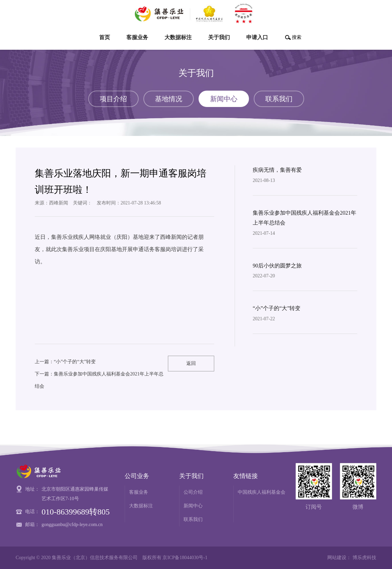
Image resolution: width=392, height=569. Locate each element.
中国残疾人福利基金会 (262, 492)
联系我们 (193, 519)
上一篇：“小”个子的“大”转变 (65, 362)
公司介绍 (193, 492)
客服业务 (139, 492)
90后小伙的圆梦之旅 (277, 266)
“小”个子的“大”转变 (277, 308)
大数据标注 (141, 506)
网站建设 (337, 558)
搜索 (297, 37)
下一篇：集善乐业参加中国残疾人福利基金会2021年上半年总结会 (99, 380)
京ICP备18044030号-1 (185, 558)
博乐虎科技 (364, 558)
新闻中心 (193, 506)
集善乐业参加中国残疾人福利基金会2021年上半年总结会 (304, 218)
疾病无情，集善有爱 (277, 170)
